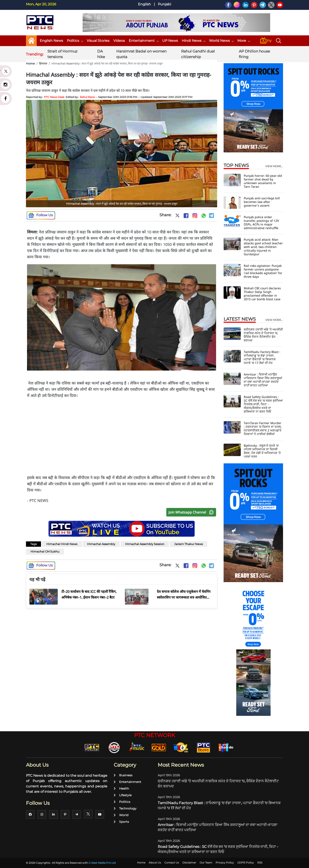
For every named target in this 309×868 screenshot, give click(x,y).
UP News (170, 41)
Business (123, 775)
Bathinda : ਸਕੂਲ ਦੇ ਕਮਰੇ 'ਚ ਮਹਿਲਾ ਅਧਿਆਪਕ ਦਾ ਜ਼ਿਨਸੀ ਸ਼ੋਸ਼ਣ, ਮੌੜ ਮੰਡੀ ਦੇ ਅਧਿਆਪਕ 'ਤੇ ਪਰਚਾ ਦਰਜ (262, 451)
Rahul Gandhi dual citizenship (198, 54)
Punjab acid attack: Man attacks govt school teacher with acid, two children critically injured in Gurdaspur (263, 247)
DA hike (101, 54)
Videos (119, 41)
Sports (121, 822)
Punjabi (164, 4)
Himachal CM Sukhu (45, 551)
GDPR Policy (246, 863)
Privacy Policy (225, 863)
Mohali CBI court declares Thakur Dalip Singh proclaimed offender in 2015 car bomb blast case (262, 294)
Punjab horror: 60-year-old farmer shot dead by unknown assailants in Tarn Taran (263, 181)
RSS (260, 863)
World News (221, 41)
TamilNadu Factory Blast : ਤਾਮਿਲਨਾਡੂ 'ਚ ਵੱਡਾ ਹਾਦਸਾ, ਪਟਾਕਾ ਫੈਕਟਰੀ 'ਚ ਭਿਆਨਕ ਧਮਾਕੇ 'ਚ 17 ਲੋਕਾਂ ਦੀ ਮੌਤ (262, 357)
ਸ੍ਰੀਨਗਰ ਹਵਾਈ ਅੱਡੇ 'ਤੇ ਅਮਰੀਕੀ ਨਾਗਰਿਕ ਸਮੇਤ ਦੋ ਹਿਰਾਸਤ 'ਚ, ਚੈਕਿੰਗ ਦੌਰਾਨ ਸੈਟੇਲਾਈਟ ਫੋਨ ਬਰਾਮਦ (263, 335)
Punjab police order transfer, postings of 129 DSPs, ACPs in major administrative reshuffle (261, 222)
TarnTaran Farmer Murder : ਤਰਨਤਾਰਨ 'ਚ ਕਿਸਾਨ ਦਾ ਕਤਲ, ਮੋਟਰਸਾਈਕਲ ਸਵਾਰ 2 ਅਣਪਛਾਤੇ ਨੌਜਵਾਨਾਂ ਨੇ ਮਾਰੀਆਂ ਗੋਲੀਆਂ (263, 428)
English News (51, 41)
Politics (75, 41)
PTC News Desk (54, 97)
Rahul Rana (87, 97)
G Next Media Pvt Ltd (102, 863)
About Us (155, 863)
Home (30, 63)
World (121, 815)
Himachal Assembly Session (145, 544)
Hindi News (193, 41)
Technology (125, 808)
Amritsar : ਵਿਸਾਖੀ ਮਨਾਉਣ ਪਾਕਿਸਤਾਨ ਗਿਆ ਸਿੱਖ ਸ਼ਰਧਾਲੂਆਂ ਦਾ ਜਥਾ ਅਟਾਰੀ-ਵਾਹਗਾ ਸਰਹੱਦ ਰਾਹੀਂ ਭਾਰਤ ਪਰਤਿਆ (263, 380)
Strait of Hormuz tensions (62, 54)
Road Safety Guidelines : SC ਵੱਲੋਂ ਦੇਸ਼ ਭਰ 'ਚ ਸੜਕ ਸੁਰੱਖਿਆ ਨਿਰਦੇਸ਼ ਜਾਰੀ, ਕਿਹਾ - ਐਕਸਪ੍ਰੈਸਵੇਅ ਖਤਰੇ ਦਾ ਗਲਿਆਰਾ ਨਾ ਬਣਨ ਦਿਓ (263, 404)
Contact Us (172, 863)
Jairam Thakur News (189, 544)
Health (121, 788)
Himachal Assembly (101, 544)
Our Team (206, 863)
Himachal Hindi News (62, 544)
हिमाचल (43, 63)
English (144, 4)
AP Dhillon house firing (254, 54)
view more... (274, 166)
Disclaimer (189, 863)
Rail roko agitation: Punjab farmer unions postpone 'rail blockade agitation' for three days (263, 271)
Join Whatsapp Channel (192, 512)
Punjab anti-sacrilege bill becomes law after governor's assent (262, 202)
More (244, 41)
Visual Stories (98, 41)
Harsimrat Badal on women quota (141, 54)
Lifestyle (123, 795)
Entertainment (144, 41)
